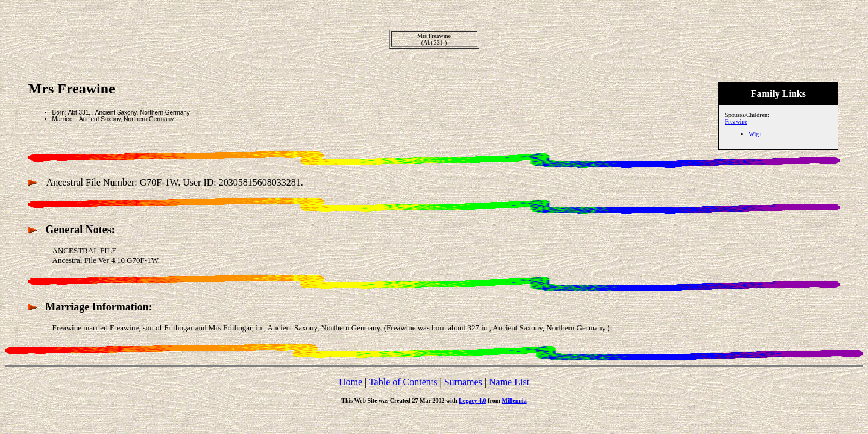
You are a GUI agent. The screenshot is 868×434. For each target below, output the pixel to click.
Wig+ (755, 134)
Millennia (514, 401)
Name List (509, 382)
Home (351, 382)
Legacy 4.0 (473, 401)
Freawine (736, 121)
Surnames (463, 382)
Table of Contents (403, 382)
